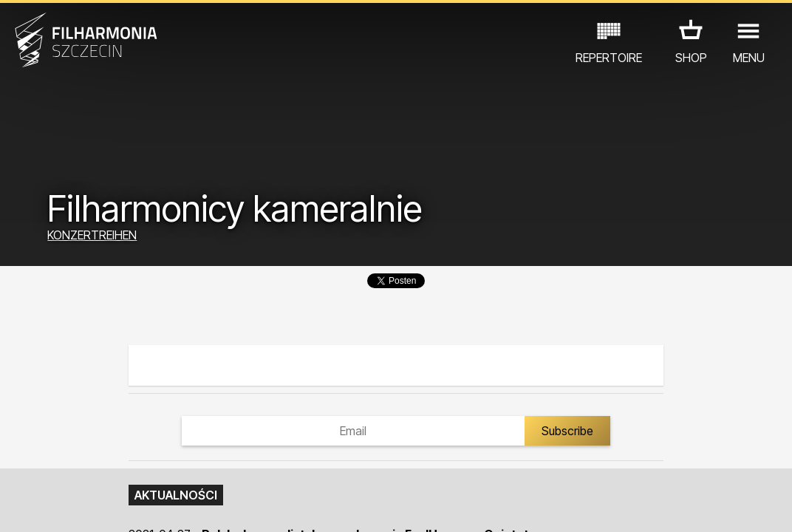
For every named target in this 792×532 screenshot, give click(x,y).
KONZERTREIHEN (92, 235)
